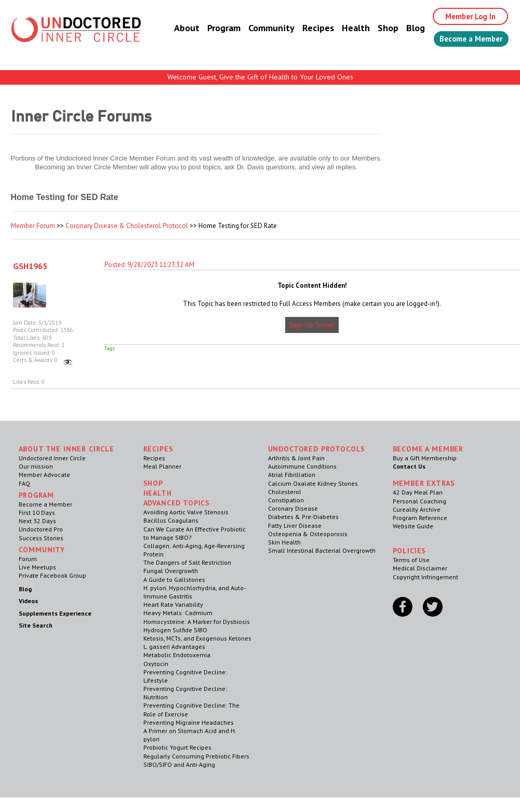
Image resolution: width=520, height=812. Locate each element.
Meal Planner (162, 466)
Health (345, 28)
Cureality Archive (417, 509)
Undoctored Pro (41, 529)
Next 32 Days (37, 521)
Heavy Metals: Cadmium (178, 613)
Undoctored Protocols (317, 449)
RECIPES (158, 449)
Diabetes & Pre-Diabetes (303, 517)
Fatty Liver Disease (295, 525)
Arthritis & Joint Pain (296, 458)
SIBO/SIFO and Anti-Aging (179, 764)
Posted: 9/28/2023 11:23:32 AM (149, 265)
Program (213, 28)
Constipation (286, 500)
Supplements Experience (55, 613)
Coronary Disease (293, 508)
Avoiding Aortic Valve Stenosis (186, 512)
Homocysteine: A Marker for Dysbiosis (197, 622)
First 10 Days (37, 513)
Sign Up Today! (312, 325)
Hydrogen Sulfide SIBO (175, 630)
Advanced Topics (177, 503)
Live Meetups (37, 567)
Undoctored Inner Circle (52, 458)
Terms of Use (411, 560)
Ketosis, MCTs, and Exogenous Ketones (197, 638)
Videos (28, 601)
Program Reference (420, 518)
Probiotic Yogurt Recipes (177, 747)
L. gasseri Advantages (174, 647)
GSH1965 (30, 266)
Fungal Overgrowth (171, 571)
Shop (377, 28)
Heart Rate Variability (173, 604)
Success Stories (41, 538)
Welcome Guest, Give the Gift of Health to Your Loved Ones (260, 77)
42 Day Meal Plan (418, 492)
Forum (28, 559)
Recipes (307, 28)
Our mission (36, 466)
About (176, 28)
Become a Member (466, 40)
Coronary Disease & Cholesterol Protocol (127, 226)
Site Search (36, 625)
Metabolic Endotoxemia (177, 655)
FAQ (24, 483)
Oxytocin (156, 664)
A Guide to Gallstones (174, 580)
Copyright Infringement (425, 577)
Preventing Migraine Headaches (189, 722)
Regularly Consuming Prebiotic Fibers (196, 756)
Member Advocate (44, 475)
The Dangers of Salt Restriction (187, 562)
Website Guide (413, 526)
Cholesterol (285, 492)
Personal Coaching (419, 501)
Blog (405, 28)
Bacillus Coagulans (171, 520)
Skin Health (284, 542)
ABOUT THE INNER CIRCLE (66, 449)
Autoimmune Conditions (302, 466)
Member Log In (463, 17)
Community (261, 28)
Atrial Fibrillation (292, 475)
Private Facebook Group (52, 575)
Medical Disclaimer (420, 568)
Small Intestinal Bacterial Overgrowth (322, 550)
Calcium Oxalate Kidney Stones (313, 483)
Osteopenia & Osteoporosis (308, 534)
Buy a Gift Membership (425, 458)
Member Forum (33, 226)
